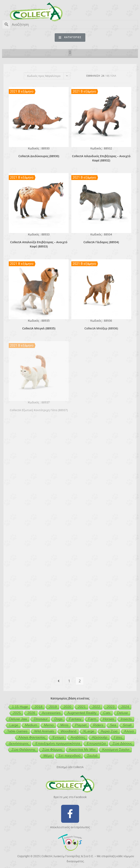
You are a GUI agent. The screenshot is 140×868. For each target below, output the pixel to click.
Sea (113, 725)
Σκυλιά (92, 756)
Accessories (51, 713)
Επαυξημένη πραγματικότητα (58, 744)
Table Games (17, 731)
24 (103, 76)
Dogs (58, 719)
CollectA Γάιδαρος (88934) (101, 242)
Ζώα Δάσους (122, 744)
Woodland (69, 731)
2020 (67, 707)
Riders (98, 725)
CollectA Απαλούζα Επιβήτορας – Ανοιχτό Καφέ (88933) (39, 244)
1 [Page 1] (69, 681)
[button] (70, 52)
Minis (64, 725)
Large (14, 725)
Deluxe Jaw (18, 719)
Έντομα (58, 737)
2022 (96, 707)
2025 (17, 713)
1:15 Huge (20, 707)
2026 (31, 713)
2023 (111, 707)
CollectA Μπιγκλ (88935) (39, 328)
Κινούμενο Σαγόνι (116, 750)
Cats (107, 713)
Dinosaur (41, 719)
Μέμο (48, 756)
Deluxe (123, 713)
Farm (92, 719)
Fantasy (75, 719)
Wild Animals (44, 731)
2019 (53, 707)
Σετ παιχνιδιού (69, 756)
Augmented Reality (82, 713)
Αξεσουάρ (100, 737)
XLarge (89, 731)
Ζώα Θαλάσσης (24, 750)
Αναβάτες (78, 737)
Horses (109, 719)
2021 (82, 707)
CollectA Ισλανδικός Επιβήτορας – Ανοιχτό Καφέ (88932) (101, 158)
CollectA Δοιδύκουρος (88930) (39, 156)
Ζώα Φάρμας (52, 750)
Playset (81, 725)
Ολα (114, 76)
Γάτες (118, 737)
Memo (49, 725)
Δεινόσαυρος (19, 744)
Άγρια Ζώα (109, 731)
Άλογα (129, 731)
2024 (125, 707)
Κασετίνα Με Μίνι (82, 750)
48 (108, 76)
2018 (39, 707)
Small (127, 725)
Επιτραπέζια (96, 744)
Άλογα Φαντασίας (32, 737)
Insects (126, 719)
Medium (31, 725)
